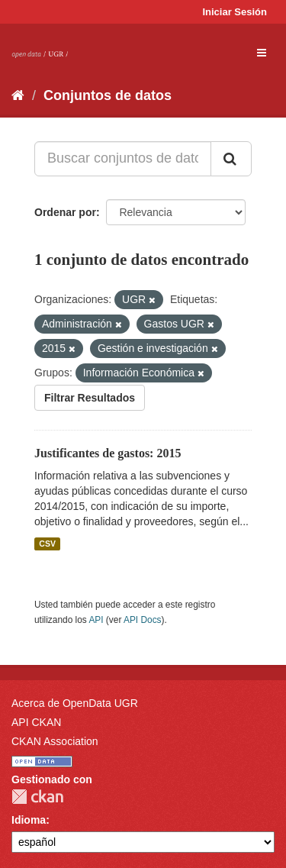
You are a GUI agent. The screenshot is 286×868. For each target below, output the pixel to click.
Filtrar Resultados (90, 398)
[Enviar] (231, 159)
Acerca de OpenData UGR (75, 703)
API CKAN (36, 722)
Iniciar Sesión (235, 12)
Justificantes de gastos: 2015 (108, 453)
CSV (47, 544)
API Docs (143, 620)
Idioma (29, 820)
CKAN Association (55, 741)
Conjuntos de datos (108, 95)
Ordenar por (65, 212)
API (96, 620)
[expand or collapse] (262, 53)
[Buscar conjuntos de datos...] (123, 159)
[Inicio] (18, 95)
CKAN (37, 797)
